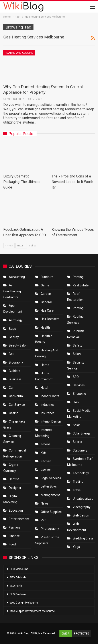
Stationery (80, 450)
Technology (81, 473)
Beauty (14, 337)
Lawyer (46, 470)
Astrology (16, 320)
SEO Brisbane (18, 594)
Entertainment (19, 519)
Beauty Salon (18, 345)
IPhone (46, 444)
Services (79, 385)
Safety (77, 345)
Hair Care (47, 311)
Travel (77, 490)
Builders (15, 371)
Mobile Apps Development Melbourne (32, 611)
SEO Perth (16, 586)
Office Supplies (51, 512)
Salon (77, 354)
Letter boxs (49, 486)
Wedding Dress (83, 538)
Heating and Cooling (19, 53)
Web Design (81, 515)
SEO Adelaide (18, 577)
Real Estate (81, 285)
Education (16, 511)
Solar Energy (82, 433)
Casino (14, 413)
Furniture (47, 277)
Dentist (14, 479)
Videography (82, 507)
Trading (78, 482)
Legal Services (51, 478)
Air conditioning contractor (12, 291)
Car (11, 388)
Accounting (17, 277)
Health (45, 328)
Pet (43, 520)
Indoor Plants (50, 396)
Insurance (48, 413)
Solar (76, 425)
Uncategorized (83, 499)
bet (11, 354)
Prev (9, 246)
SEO (76, 377)
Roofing (78, 308)
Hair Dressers (50, 319)
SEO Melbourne (19, 569)
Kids (44, 453)
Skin (76, 402)
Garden (46, 294)
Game (45, 285)
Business (15, 379)
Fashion (14, 528)
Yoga (76, 547)
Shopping (79, 394)
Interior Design (51, 421)
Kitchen (46, 461)
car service (17, 405)
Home (45, 365)
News (45, 503)
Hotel (44, 388)
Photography (50, 529)
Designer (15, 488)
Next (21, 246)
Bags (12, 329)
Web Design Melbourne (24, 603)
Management (50, 495)
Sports (77, 442)
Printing (78, 277)
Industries (48, 405)
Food (12, 544)
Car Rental (16, 396)
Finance (14, 536)
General (46, 302)
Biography (16, 362)
